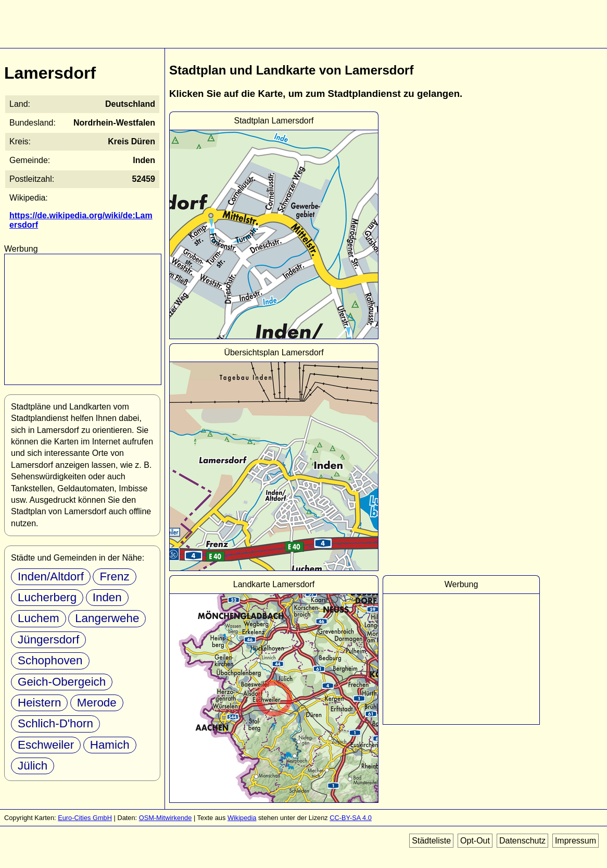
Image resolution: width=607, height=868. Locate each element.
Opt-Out (475, 841)
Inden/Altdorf (51, 576)
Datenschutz (522, 841)
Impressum (576, 841)
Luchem (39, 618)
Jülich (33, 766)
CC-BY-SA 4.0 (351, 818)
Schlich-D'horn (55, 723)
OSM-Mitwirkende (166, 818)
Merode (97, 703)
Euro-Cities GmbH (85, 818)
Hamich (110, 745)
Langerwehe (107, 618)
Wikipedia (242, 818)
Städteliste (431, 841)
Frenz (114, 576)
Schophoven (50, 660)
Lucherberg (47, 597)
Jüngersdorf (48, 640)
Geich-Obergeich (62, 682)
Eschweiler (46, 745)
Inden (107, 597)
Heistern (39, 703)
